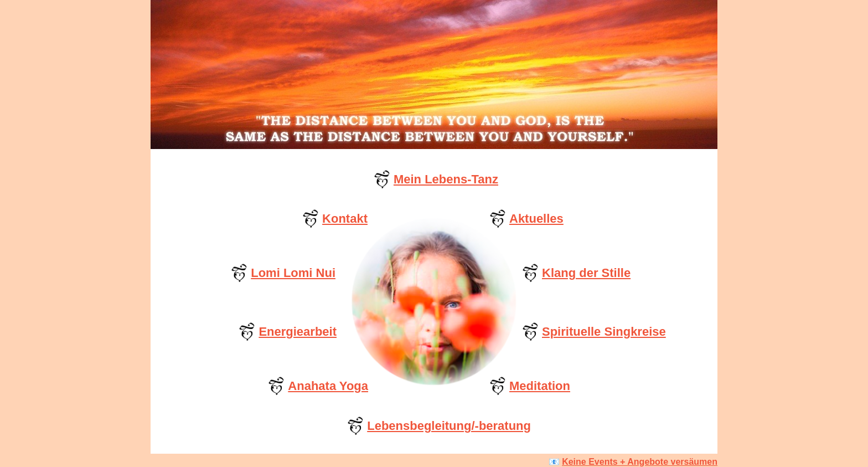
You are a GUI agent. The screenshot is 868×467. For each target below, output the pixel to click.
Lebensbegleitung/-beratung (449, 426)
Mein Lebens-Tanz (446, 179)
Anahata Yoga (328, 386)
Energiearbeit (298, 332)
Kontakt (345, 219)
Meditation (540, 386)
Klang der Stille (586, 273)
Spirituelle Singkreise (604, 332)
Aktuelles (536, 219)
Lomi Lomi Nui (293, 273)
